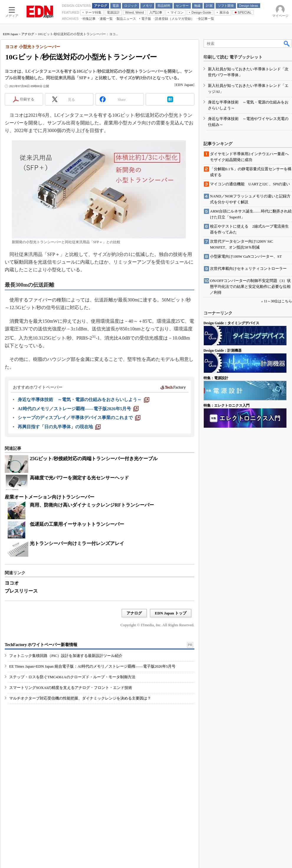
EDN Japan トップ (171, 613)
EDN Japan (10, 34)
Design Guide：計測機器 (223, 351)
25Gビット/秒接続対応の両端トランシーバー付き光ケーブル (94, 459)
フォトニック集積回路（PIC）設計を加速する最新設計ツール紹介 (66, 656)
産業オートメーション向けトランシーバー (50, 497)
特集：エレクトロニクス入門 (227, 405)
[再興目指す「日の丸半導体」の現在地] (59, 427)
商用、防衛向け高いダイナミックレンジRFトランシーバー (92, 505)
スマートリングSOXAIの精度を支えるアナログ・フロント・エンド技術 (71, 688)
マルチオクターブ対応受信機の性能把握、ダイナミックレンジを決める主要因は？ (80, 698)
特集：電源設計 (216, 378)
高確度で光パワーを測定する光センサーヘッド (79, 478)
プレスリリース (21, 591)
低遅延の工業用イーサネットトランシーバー (77, 524)
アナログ (28, 34)
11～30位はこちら (278, 301)
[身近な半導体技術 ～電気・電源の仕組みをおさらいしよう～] (83, 400)
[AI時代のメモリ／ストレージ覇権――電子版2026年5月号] (78, 409)
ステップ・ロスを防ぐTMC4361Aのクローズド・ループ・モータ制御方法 (72, 677)
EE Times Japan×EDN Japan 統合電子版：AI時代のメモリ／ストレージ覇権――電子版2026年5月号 (92, 666)
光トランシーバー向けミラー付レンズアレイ (77, 543)
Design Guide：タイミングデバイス (231, 323)
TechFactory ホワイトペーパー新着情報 (41, 645)
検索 (287, 43)
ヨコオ (12, 583)
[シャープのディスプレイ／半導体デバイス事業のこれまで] (79, 418)
